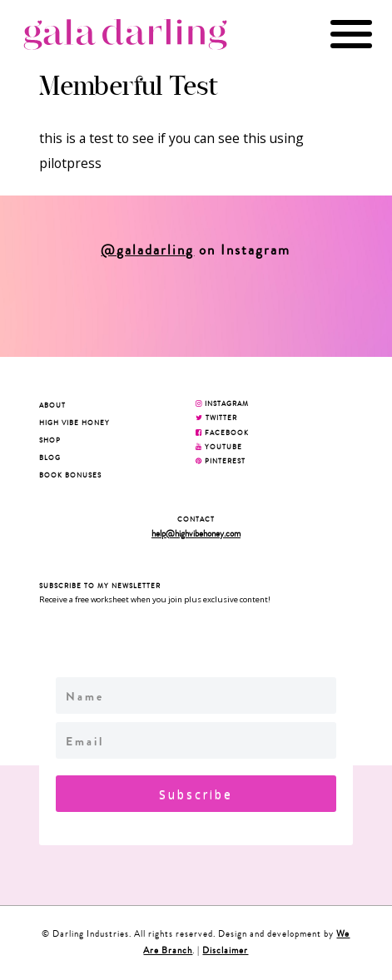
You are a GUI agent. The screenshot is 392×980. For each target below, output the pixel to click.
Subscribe (196, 794)
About (52, 405)
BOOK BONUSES (70, 475)
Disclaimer (225, 950)
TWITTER (216, 418)
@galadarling (147, 250)
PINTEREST (221, 461)
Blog (50, 458)
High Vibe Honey (74, 423)
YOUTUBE (219, 447)
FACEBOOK (222, 433)
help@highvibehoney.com (196, 534)
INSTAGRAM (222, 403)
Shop (50, 440)
